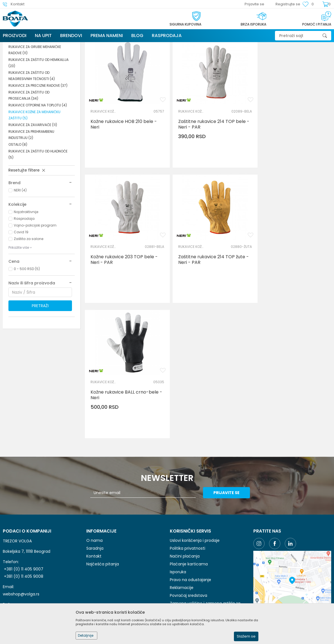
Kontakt (94, 476)
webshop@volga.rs (21, 514)
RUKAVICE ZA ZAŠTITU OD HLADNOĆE (38, 196)
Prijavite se (229, 413)
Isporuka (178, 492)
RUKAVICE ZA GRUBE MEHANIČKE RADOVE (35, 92)
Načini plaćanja (185, 476)
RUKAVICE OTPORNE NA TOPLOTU (38, 147)
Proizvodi (39, 46)
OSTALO (18, 187)
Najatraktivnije (26, 254)
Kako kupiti (180, 538)
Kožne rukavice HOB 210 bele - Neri (124, 162)
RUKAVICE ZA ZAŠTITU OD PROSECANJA (29, 137)
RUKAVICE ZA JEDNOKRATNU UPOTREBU (40, 79)
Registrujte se (288, 4)
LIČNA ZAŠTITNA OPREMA (71, 46)
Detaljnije (86, 635)
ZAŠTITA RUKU (107, 46)
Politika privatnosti (188, 469)
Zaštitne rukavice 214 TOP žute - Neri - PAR (124, 293)
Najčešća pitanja (103, 484)
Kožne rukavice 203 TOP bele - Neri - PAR (291, 162)
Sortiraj (219, 66)
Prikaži (268, 66)
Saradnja (95, 469)
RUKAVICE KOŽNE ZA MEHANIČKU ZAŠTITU (34, 157)
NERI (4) (20, 232)
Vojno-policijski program (35, 267)
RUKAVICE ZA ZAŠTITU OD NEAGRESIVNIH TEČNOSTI (32, 118)
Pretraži (40, 348)
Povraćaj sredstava (189, 516)
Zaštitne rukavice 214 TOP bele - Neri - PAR (208, 162)
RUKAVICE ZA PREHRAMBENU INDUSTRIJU (31, 177)
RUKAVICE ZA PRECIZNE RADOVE (38, 128)
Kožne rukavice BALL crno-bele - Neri (208, 293)
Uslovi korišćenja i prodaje (195, 461)
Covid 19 (21, 274)
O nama (94, 461)
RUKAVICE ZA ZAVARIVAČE (33, 167)
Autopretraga (193, 66)
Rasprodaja (24, 261)
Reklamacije (182, 508)
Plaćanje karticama (189, 484)
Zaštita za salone (29, 281)
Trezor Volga (16, 46)
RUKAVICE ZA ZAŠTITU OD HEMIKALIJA (39, 105)
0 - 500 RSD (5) (27, 311)
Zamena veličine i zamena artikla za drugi (205, 527)
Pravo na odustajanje (190, 500)
